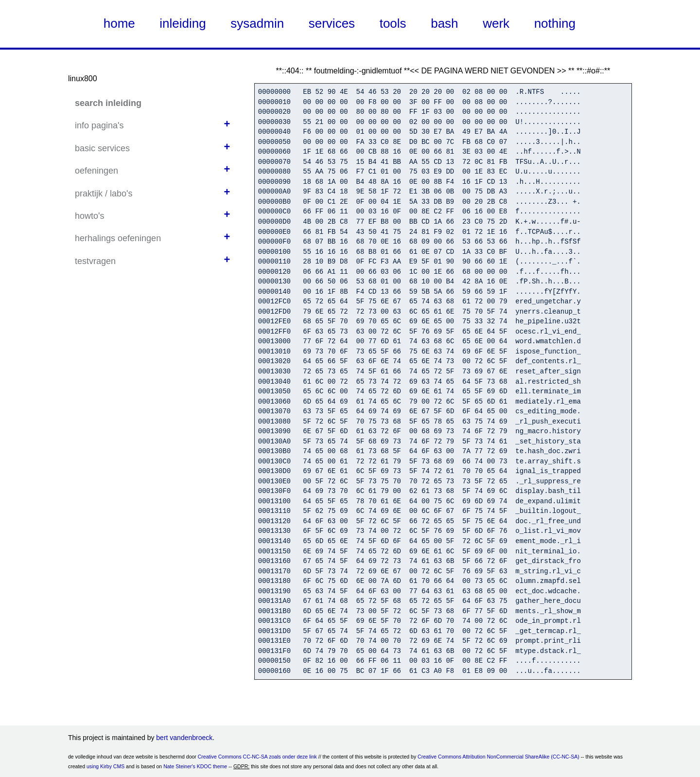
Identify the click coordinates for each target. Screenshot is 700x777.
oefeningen (96, 171)
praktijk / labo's (104, 194)
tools (393, 23)
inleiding (183, 23)
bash (444, 23)
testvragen (95, 261)
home (119, 23)
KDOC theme (212, 766)
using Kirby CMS (105, 766)
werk (496, 23)
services (332, 23)
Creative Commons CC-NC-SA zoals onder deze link (257, 757)
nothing (555, 23)
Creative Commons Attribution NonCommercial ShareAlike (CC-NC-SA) (499, 757)
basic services (102, 148)
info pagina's (99, 125)
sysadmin (257, 23)
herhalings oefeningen (118, 238)
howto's (89, 216)
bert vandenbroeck (184, 738)
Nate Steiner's (179, 766)
